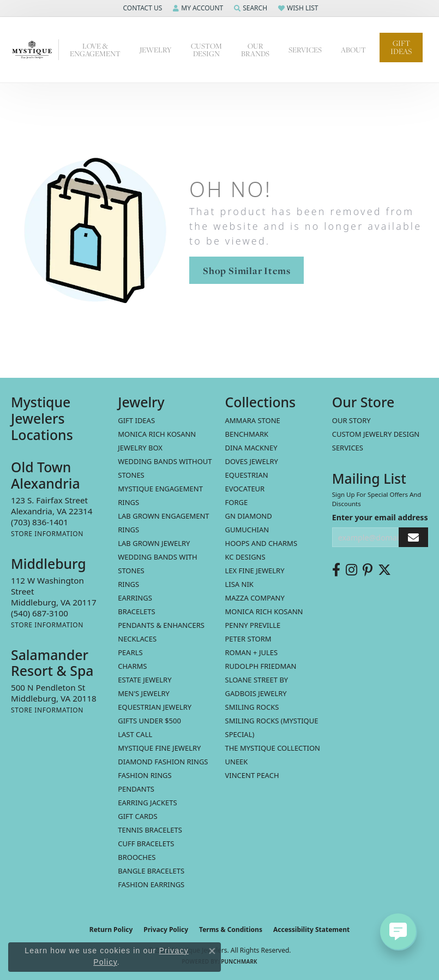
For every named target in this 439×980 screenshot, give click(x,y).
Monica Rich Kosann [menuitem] (264, 611)
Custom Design (206, 50)
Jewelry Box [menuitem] (140, 448)
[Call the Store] (40, 522)
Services (305, 50)
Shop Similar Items (246, 271)
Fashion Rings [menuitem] (145, 775)
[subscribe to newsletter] (413, 537)
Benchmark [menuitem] (247, 434)
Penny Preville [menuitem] (253, 625)
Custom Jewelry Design (376, 434)
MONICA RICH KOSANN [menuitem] (157, 434)
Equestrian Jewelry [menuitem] (155, 707)
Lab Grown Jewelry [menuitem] (154, 543)
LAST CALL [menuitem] (135, 734)
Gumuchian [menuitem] (247, 530)
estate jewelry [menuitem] (145, 680)
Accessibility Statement (311, 929)
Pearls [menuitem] (130, 652)
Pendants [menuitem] (136, 789)
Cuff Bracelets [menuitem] (146, 844)
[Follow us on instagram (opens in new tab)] (351, 570)
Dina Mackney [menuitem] (251, 448)
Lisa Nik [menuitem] (239, 584)
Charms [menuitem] (132, 666)
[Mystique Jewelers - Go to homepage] (35, 50)
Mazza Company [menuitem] (255, 598)
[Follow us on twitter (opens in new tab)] (384, 570)
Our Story (351, 420)
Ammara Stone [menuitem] (253, 420)
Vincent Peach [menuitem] (252, 775)
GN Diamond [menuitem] (249, 516)
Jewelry (156, 50)
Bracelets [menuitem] (136, 611)
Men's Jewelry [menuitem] (144, 693)
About (353, 50)
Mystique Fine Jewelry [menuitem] (159, 748)
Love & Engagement (95, 50)
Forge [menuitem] (237, 502)
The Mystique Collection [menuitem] (273, 748)
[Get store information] (47, 534)
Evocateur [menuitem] (245, 489)
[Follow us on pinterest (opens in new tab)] (368, 570)
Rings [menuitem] (128, 584)
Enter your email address (380, 517)
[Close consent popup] (212, 951)
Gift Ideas (401, 47)
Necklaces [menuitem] (137, 639)
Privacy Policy (166, 929)
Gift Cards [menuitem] (137, 816)
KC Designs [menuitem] (245, 557)
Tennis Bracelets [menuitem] (150, 830)
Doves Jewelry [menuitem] (252, 461)
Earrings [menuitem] (135, 598)
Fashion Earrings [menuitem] (151, 884)
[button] (141, 8)
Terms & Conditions (231, 929)
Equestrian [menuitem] (247, 475)
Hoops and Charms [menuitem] (261, 543)
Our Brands (255, 50)
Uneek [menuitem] (237, 762)
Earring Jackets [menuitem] (147, 803)
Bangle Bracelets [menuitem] (151, 871)
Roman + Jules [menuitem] (252, 652)
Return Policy (111, 929)
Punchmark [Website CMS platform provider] (239, 961)
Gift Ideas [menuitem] (136, 420)
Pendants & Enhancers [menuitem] (161, 625)
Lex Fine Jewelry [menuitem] (255, 571)
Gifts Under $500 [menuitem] (149, 721)
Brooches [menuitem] (137, 857)
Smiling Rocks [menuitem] (252, 707)
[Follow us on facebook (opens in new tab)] (336, 570)
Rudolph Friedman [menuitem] (261, 666)
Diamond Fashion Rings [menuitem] (163, 762)
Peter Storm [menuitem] (248, 639)
